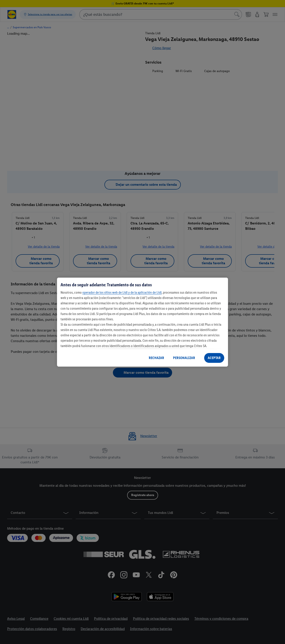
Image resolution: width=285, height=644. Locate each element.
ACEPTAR (214, 358)
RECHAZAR (156, 358)
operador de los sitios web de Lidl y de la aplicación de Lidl (122, 292)
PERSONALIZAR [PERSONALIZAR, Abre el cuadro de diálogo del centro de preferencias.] (184, 358)
